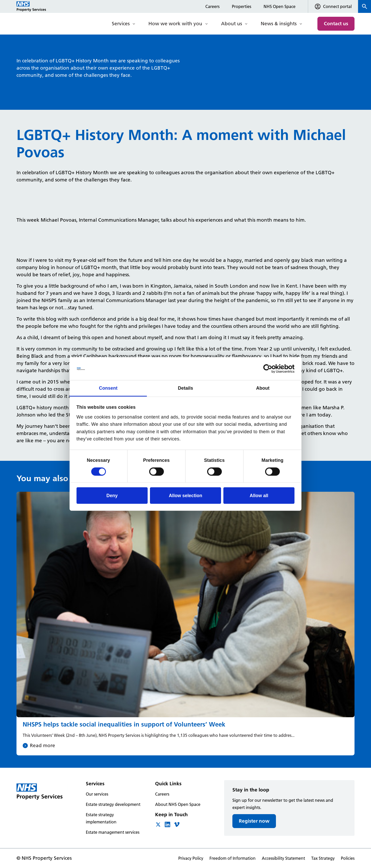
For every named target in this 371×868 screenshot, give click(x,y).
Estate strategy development (113, 804)
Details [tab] (185, 388)
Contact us (336, 24)
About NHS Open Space (178, 804)
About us (231, 24)
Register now (254, 821)
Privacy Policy (191, 858)
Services (121, 24)
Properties (242, 6)
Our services (97, 794)
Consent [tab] (108, 388)
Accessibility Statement (283, 858)
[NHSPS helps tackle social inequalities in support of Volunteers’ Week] (185, 624)
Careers (212, 6)
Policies (348, 858)
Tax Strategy (323, 858)
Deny (112, 496)
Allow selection (185, 496)
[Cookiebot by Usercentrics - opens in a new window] (272, 369)
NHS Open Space (280, 6)
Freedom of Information (233, 858)
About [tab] (263, 388)
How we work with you (175, 24)
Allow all (259, 496)
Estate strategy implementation (101, 818)
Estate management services (113, 832)
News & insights (279, 24)
